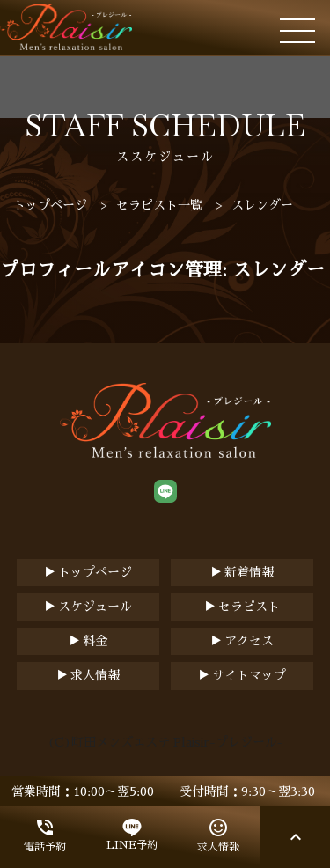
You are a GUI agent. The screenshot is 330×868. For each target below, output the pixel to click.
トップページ (95, 572)
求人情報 (95, 675)
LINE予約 (132, 835)
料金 (95, 641)
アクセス (249, 641)
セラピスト (249, 607)
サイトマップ (249, 675)
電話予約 (44, 835)
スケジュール (95, 607)
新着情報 (249, 572)
